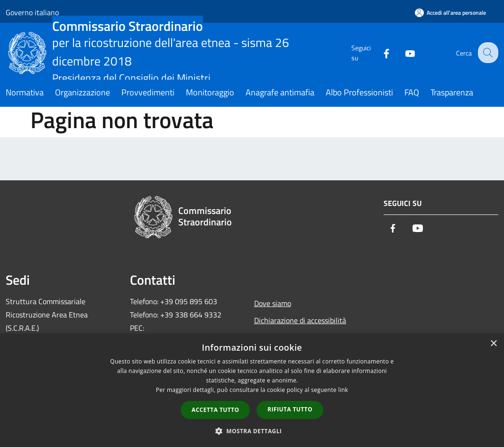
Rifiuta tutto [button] (290, 409)
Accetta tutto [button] (215, 410)
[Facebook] (379, 52)
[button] (252, 431)
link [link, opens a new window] (343, 390)
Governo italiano (32, 12)
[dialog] (252, 390)
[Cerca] (487, 53)
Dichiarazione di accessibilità (300, 320)
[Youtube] (403, 52)
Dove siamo (273, 303)
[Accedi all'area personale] (450, 13)
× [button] (493, 344)
